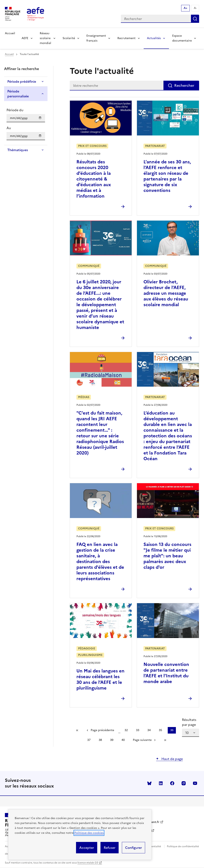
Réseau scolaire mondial (45, 38)
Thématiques (18, 150)
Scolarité (69, 38)
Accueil (10, 33)
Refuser (110, 848)
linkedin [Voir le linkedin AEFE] (161, 783)
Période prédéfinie (22, 81)
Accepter (87, 848)
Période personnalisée (18, 94)
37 (90, 741)
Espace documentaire (182, 38)
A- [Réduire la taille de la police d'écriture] (195, 8)
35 (162, 731)
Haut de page (172, 759)
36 (173, 731)
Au (9, 128)
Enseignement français (96, 38)
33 (139, 731)
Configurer (133, 848)
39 (113, 741)
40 (124, 741)
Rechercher (195, 19)
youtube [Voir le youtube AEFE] (195, 783)
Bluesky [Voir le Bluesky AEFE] (149, 783)
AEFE (25, 38)
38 (101, 741)
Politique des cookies (89, 833)
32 (127, 731)
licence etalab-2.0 (88, 863)
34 (150, 731)
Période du (15, 110)
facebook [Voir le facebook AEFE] (172, 783)
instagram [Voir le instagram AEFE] (184, 783)
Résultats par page (189, 722)
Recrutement (126, 38)
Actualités (154, 38)
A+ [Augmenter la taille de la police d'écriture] (185, 8)
